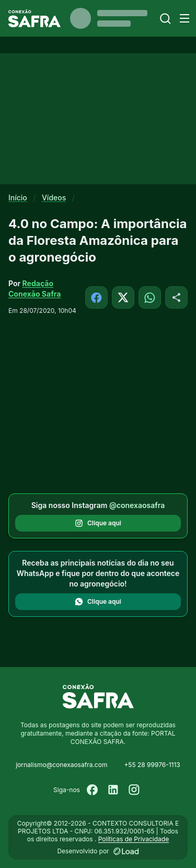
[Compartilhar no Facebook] (96, 297)
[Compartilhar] (176, 297)
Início (18, 198)
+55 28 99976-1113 (152, 765)
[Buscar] (165, 19)
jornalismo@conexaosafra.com (61, 765)
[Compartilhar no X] (123, 297)
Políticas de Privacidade (134, 839)
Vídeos (54, 198)
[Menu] (185, 18)
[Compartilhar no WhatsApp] (150, 297)
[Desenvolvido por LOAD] (126, 851)
